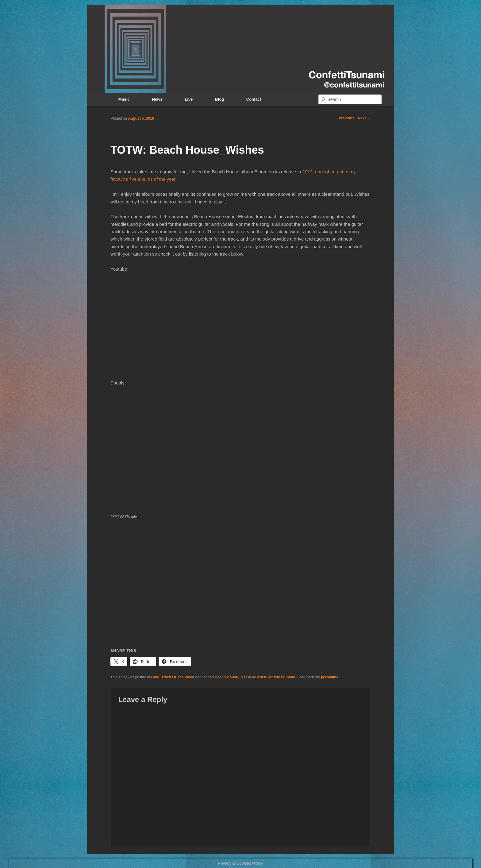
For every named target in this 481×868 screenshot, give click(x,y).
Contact (254, 99)
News (157, 99)
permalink (330, 677)
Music (124, 99)
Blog (219, 99)
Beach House (226, 677)
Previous (344, 118)
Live (189, 99)
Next (364, 118)
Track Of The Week (178, 677)
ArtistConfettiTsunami (276, 677)
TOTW (246, 677)
